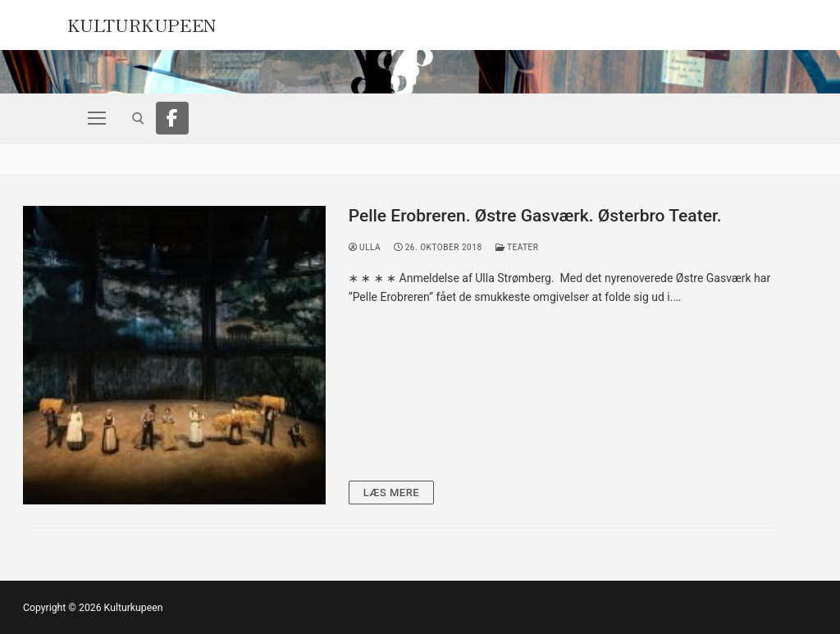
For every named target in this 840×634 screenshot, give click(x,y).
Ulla (365, 247)
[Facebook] (172, 118)
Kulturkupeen (142, 23)
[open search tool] (138, 119)
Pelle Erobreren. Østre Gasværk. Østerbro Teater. (535, 216)
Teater (517, 247)
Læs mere (392, 493)
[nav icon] (97, 118)
